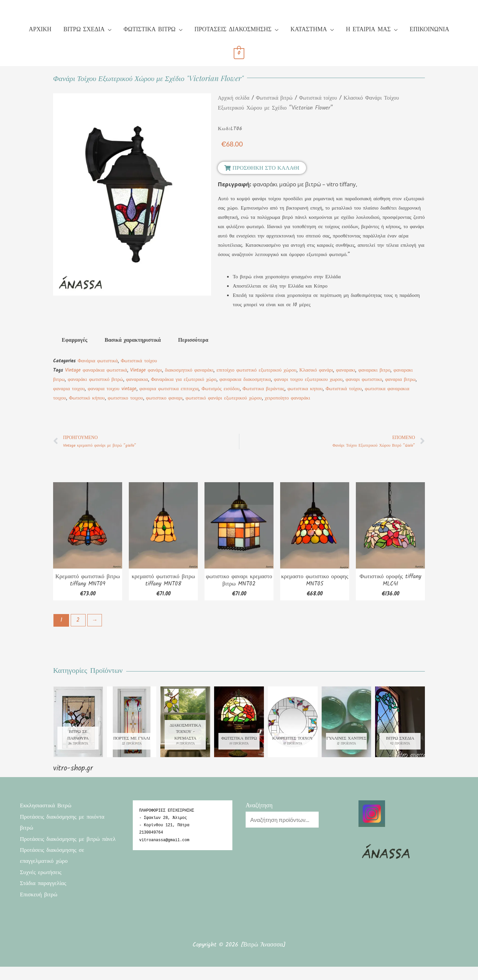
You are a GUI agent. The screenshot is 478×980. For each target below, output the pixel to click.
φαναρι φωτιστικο (364, 380)
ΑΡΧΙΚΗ (40, 30)
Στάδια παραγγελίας (44, 897)
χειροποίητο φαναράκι (288, 398)
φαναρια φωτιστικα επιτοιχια (169, 389)
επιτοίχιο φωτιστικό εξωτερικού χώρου (256, 370)
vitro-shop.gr (73, 771)
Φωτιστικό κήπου (87, 398)
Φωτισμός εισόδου (220, 389)
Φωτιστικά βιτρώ (277, 98)
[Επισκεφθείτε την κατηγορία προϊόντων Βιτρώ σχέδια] (400, 724)
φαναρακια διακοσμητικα (245, 380)
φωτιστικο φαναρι (164, 398)
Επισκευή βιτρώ (40, 908)
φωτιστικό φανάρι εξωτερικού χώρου (224, 398)
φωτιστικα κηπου (305, 389)
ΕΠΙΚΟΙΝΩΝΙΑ (429, 30)
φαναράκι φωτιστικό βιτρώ (95, 380)
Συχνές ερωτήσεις (42, 886)
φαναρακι (346, 370)
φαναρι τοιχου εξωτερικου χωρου (308, 380)
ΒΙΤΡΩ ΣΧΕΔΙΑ (84, 30)
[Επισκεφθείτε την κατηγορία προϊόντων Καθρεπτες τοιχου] (293, 724)
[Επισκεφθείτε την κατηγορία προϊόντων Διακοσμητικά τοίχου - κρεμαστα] (185, 724)
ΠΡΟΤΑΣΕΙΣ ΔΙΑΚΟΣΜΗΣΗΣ (233, 30)
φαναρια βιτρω (400, 380)
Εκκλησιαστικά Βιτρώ (47, 808)
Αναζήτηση (259, 808)
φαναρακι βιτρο (374, 370)
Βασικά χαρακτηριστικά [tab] (133, 340)
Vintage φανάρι (146, 370)
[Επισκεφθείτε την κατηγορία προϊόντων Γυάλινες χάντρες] (347, 724)
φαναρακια (137, 380)
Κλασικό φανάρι (316, 370)
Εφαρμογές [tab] (75, 340)
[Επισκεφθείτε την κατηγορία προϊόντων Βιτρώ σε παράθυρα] (78, 724)
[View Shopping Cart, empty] (239, 54)
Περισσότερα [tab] (193, 340)
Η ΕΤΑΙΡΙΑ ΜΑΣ (368, 30)
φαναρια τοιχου (69, 389)
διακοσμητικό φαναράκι (189, 370)
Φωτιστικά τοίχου (323, 98)
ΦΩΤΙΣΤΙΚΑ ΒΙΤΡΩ (149, 30)
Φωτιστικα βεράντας (264, 389)
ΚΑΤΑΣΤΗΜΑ (309, 30)
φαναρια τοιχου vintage (112, 389)
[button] (262, 168)
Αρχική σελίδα (235, 98)
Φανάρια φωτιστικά (98, 361)
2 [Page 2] (79, 622)
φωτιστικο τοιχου (125, 398)
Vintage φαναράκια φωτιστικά (96, 370)
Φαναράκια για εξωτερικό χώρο (184, 380)
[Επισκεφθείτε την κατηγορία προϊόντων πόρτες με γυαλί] (132, 724)
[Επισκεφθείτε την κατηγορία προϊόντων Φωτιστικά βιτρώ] (239, 724)
